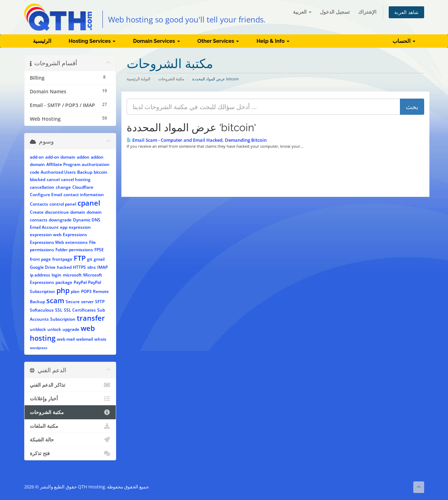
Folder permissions (74, 250)
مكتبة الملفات (70, 426)
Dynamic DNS (87, 220)
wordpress (39, 348)
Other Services (218, 41)
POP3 (86, 291)
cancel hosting (76, 179)
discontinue (57, 212)
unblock (38, 329)
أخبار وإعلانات (70, 399)
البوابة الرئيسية (138, 79)
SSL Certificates (80, 310)
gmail (99, 259)
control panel (63, 204)
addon (83, 157)
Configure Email (46, 195)
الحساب (404, 41)
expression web (46, 235)
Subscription (63, 319)
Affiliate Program (63, 164)
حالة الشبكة (70, 440)
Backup (85, 172)
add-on (37, 157)
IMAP (102, 267)
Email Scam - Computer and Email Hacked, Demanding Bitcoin (197, 140)
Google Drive (43, 267)
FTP (80, 258)
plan (75, 291)
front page (40, 259)
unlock (54, 329)
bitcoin (101, 172)
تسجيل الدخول (335, 12)
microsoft (72, 275)
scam (55, 301)
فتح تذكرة (70, 453)
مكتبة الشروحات (171, 79)
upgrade (71, 329)
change (63, 187)
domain (78, 212)
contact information (84, 195)
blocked (38, 179)
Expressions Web (47, 242)
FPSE (99, 250)
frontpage (62, 259)
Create (37, 212)
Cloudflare (83, 187)
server (87, 302)
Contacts (39, 204)
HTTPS (79, 267)
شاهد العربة (406, 12)
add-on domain (60, 157)
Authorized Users (58, 172)
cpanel (89, 203)
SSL (59, 310)
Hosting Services (92, 41)
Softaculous (42, 310)
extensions (76, 242)
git (90, 259)
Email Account (44, 227)
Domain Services (156, 41)
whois (100, 339)
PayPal (80, 282)
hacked (64, 267)
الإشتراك (367, 12)
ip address (40, 275)
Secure (73, 302)
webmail (85, 339)
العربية (302, 12)
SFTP (100, 302)
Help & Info (273, 41)
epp (64, 227)
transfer (91, 318)
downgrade (60, 220)
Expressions (75, 235)
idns (92, 267)
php (63, 290)
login (56, 275)
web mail (66, 339)
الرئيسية (42, 41)
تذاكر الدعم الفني (70, 385)
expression (80, 227)
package (64, 282)
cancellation (42, 187)
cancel (53, 179)
